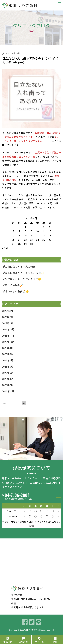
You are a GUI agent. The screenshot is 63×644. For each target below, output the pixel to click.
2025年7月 (8, 360)
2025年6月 (8, 367)
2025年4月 (8, 379)
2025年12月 (8, 329)
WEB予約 (24, 642)
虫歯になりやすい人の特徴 (20, 267)
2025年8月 (8, 354)
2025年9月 (8, 348)
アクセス (39, 642)
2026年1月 (8, 323)
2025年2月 (8, 385)
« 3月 (5, 248)
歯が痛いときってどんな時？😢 (23, 279)
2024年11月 (8, 391)
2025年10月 (8, 342)
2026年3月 (8, 311)
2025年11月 (8, 336)
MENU (55, 642)
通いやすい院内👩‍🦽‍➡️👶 (17, 291)
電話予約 (8, 642)
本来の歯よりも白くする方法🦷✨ (25, 273)
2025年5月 (8, 373)
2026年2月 (8, 317)
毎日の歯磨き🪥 (14, 285)
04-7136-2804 (17, 496)
